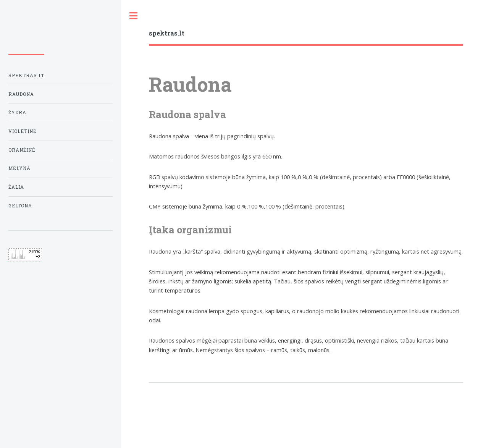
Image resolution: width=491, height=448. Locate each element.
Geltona (20, 206)
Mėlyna (19, 168)
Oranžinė (22, 150)
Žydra (17, 112)
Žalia (16, 187)
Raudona (21, 94)
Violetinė (23, 131)
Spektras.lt (26, 75)
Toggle (134, 16)
